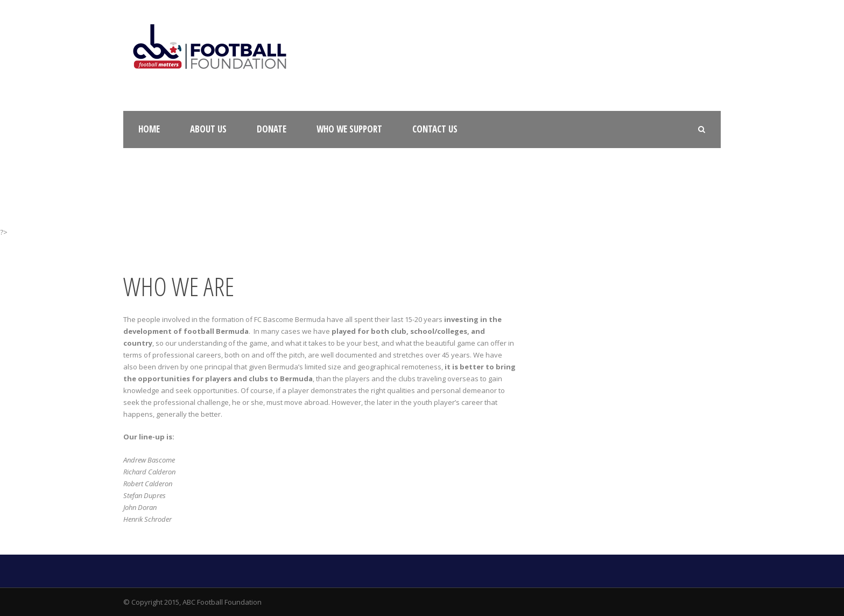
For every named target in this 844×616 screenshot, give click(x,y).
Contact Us (435, 129)
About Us (208, 129)
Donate (272, 129)
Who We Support (349, 129)
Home (149, 129)
